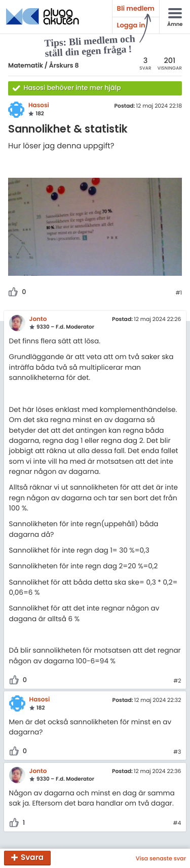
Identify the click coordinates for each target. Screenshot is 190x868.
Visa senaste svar (161, 858)
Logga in (131, 25)
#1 (179, 293)
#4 (177, 823)
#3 (177, 752)
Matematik (26, 66)
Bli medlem (136, 8)
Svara (32, 858)
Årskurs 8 (64, 66)
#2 (177, 681)
